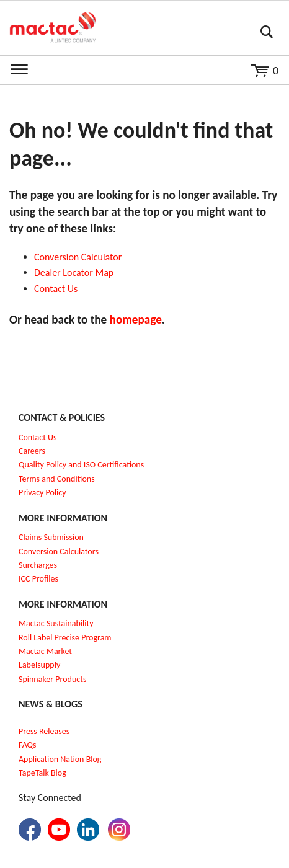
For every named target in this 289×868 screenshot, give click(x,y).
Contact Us (38, 437)
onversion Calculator (81, 257)
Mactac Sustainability (56, 623)
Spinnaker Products (52, 679)
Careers (32, 451)
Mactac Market (45, 651)
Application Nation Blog (60, 759)
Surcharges (38, 565)
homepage (136, 320)
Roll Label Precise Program (65, 638)
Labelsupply (39, 665)
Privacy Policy (42, 493)
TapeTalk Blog (42, 773)
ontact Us (59, 289)
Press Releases (44, 731)
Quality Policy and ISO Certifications (81, 465)
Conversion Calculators (59, 551)
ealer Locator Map (77, 272)
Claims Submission (51, 537)
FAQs (28, 745)
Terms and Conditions (57, 479)
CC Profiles (40, 579)
